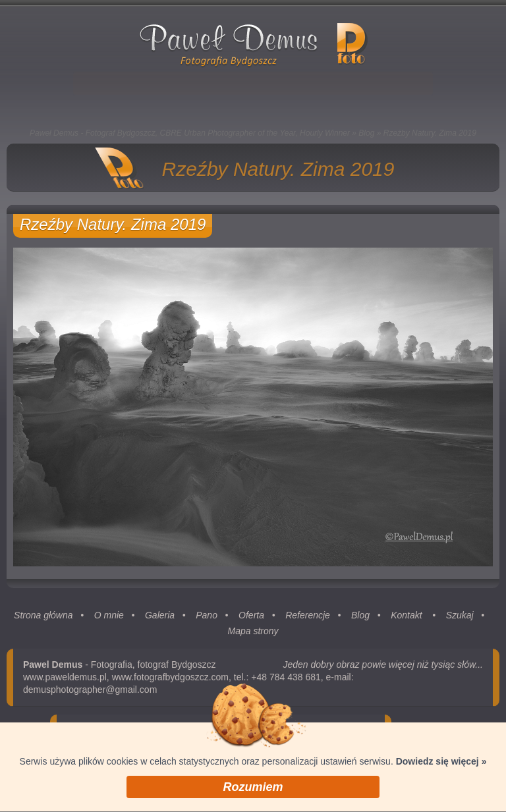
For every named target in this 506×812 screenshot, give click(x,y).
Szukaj (460, 618)
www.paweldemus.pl (65, 680)
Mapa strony (253, 634)
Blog (366, 133)
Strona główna (43, 618)
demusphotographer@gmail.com (90, 692)
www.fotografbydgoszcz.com (170, 680)
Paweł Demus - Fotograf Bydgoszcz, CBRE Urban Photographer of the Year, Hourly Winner (190, 133)
